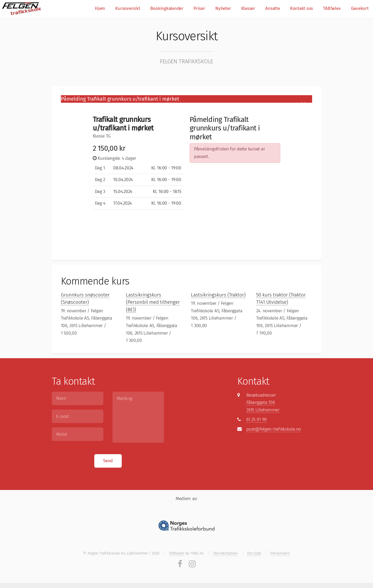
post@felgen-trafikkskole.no (274, 429)
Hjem (100, 8)
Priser (199, 8)
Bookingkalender (167, 8)
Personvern (280, 553)
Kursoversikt (128, 8)
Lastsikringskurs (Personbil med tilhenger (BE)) (153, 302)
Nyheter (223, 8)
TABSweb (177, 553)
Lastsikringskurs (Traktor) (218, 295)
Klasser (248, 8)
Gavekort (360, 8)
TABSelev (332, 8)
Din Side (254, 553)
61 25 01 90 (257, 420)
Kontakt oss (302, 8)
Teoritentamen (225, 553)
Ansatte (272, 8)
